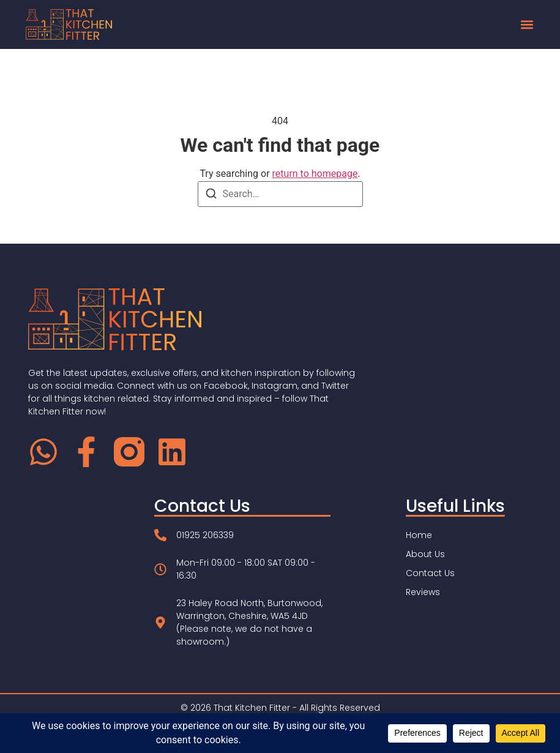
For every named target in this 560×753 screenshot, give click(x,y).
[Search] (211, 196)
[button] (527, 25)
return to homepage (315, 174)
